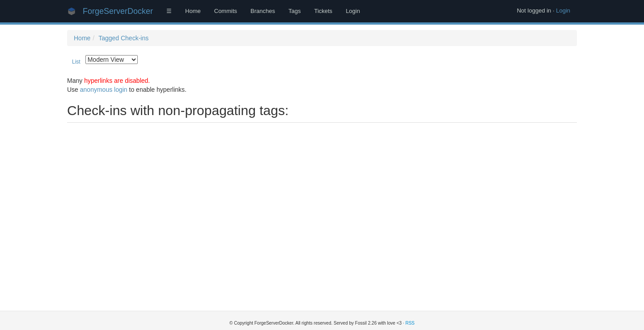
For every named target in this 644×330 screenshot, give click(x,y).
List (76, 62)
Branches (263, 11)
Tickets (323, 11)
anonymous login (104, 90)
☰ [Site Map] (169, 11)
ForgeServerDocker (118, 11)
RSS (410, 323)
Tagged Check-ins (123, 38)
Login (563, 11)
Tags (294, 11)
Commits (226, 11)
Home (193, 11)
